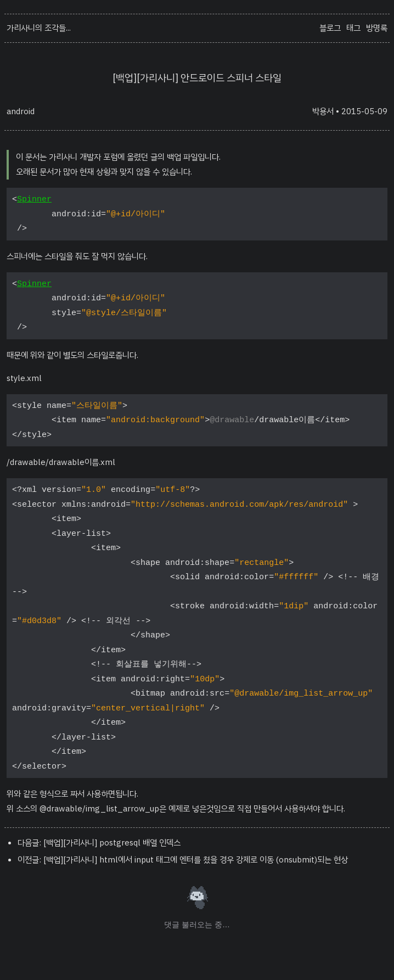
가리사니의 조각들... (39, 28)
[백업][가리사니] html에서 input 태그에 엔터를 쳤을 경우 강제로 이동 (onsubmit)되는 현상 (196, 860)
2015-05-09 (364, 111)
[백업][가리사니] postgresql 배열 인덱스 (112, 843)
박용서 (323, 111)
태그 (353, 28)
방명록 (377, 28)
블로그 (330, 28)
